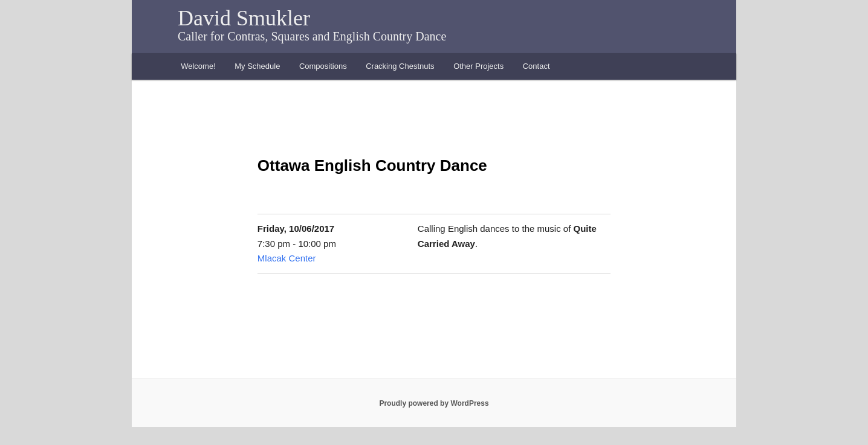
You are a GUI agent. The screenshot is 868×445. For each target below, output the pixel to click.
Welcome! (198, 66)
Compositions (323, 66)
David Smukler (244, 18)
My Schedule (257, 66)
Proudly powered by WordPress (434, 403)
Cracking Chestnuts (400, 66)
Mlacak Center (287, 258)
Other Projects (478, 66)
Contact (536, 66)
